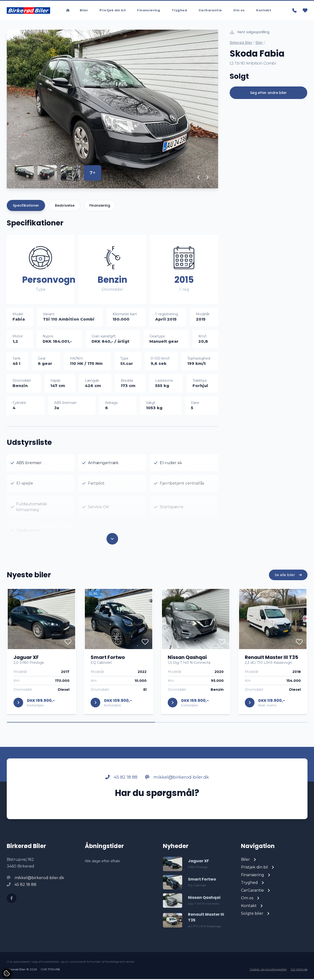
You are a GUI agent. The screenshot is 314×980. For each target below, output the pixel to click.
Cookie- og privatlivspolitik (268, 970)
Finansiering (100, 206)
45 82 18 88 (121, 797)
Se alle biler (288, 595)
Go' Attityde (299, 970)
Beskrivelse (65, 206)
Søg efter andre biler (268, 94)
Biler (259, 44)
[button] (199, 178)
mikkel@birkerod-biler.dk (177, 797)
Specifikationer (26, 206)
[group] (113, 110)
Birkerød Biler (241, 44)
